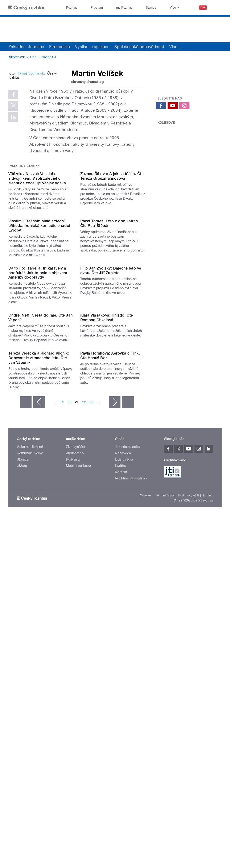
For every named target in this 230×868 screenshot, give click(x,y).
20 (69, 640)
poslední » (128, 640)
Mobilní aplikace (79, 703)
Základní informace (26, 47)
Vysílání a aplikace (92, 47)
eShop (22, 703)
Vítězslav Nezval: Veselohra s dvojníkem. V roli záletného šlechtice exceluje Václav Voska (37, 269)
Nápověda (123, 691)
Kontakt (121, 709)
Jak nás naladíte (128, 684)
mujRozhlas (112, 8)
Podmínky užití (189, 733)
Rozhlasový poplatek (131, 716)
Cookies (146, 733)
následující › (115, 640)
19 (62, 640)
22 (84, 640)
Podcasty (73, 697)
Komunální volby (30, 691)
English (208, 733)
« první (26, 640)
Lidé (33, 57)
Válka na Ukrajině (30, 684)
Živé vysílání (75, 684)
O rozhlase (156, 8)
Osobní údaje (165, 733)
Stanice (134, 8)
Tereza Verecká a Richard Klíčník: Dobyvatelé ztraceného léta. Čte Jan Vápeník (39, 595)
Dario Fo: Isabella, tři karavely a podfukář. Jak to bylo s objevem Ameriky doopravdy (38, 437)
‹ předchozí (39, 640)
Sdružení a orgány (186, 47)
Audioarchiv (75, 691)
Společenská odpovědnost (139, 47)
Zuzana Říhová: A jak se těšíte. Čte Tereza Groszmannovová (112, 267)
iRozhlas (69, 8)
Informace (17, 57)
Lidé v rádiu (124, 697)
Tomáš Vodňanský (31, 128)
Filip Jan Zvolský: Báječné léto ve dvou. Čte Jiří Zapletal (111, 435)
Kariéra (120, 703)
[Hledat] (216, 8)
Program (89, 8)
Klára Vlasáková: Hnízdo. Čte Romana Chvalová (107, 518)
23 (92, 640)
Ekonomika (60, 47)
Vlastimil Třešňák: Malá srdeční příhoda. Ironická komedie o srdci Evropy (39, 353)
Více (214, 47)
